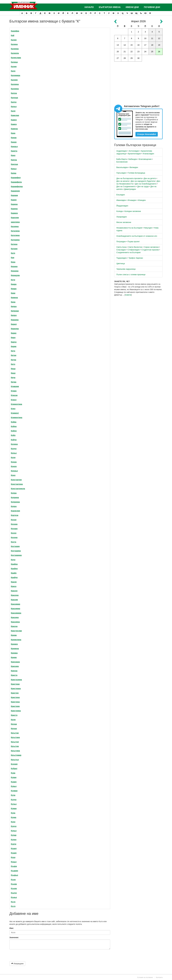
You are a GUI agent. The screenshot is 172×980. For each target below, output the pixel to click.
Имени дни (132, 7)
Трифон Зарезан (136, 258)
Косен (14, 533)
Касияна (15, 226)
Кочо (13, 560)
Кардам (14, 195)
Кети (13, 280)
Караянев (15, 191)
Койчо (14, 440)
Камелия (15, 115)
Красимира (16, 613)
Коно (13, 475)
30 (138, 58)
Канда (14, 138)
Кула (13, 795)
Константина (17, 484)
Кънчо (14, 893)
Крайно (14, 569)
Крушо (14, 729)
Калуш (14, 93)
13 (118, 45)
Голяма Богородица (137, 173)
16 (138, 45)
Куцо (13, 857)
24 (145, 52)
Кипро (14, 315)
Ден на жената (123, 181)
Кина (13, 302)
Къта (13, 902)
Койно (14, 431)
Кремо (14, 657)
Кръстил (15, 742)
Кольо (14, 453)
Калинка (15, 49)
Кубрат (14, 768)
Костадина (16, 551)
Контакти (159, 977)
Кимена (14, 298)
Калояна (15, 84)
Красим (14, 600)
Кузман (14, 791)
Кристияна (16, 711)
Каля (13, 111)
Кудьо (14, 786)
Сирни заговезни (151, 247)
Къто (13, 906)
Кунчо (14, 826)
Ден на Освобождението (146, 184)
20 (118, 52)
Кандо (14, 142)
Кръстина (15, 751)
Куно (13, 822)
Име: (12, 928)
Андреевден (122, 151)
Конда (14, 462)
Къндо (14, 888)
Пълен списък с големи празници (131, 275)
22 (132, 52)
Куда (13, 773)
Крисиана (15, 662)
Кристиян (15, 706)
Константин (16, 480)
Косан (14, 520)
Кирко (14, 333)
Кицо (13, 373)
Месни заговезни (124, 222)
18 (152, 45)
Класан (14, 395)
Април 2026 (138, 21)
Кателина (15, 235)
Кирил (14, 324)
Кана (13, 133)
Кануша (14, 164)
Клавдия (15, 386)
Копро (14, 506)
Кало (13, 71)
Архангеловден (134, 154)
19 (159, 45)
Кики (13, 293)
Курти (14, 844)
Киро (13, 338)
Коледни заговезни (133, 211)
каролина (15, 222)
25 (152, 52)
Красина (15, 617)
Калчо (14, 102)
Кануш (14, 160)
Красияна (15, 622)
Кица (13, 369)
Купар (14, 835)
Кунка (14, 817)
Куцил (14, 848)
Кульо (14, 804)
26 (159, 52)
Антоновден (134, 151)
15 (132, 45)
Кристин (15, 693)
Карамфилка (17, 186)
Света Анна (121, 247)
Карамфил (16, 178)
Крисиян (15, 666)
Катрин (14, 249)
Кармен (14, 213)
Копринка (15, 502)
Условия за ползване (145, 977)
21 (125, 52)
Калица (14, 62)
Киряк (14, 346)
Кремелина (16, 640)
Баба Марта (122, 159)
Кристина (15, 697)
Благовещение (145, 159)
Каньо (14, 169)
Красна (14, 626)
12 (159, 38)
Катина (14, 244)
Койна (14, 426)
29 (132, 58)
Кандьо (14, 146)
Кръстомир (16, 755)
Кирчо (14, 342)
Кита (13, 351)
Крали (14, 582)
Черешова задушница (126, 269)
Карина (14, 204)
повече (128, 295)
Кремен (14, 644)
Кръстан (15, 733)
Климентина (17, 417)
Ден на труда (143, 186)
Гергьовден (121, 173)
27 (118, 58)
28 (125, 58)
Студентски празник (150, 250)
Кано (13, 155)
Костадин (15, 546)
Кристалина (16, 680)
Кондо (14, 466)
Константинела (18, 489)
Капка (14, 173)
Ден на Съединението (126, 186)
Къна (13, 880)
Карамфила (16, 182)
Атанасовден (148, 154)
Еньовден (121, 195)
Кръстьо (15, 760)
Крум (13, 720)
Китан (14, 355)
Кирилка (15, 329)
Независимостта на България (129, 228)
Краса (14, 586)
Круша (14, 724)
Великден (134, 167)
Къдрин (14, 871)
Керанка (15, 271)
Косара (14, 529)
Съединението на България (128, 252)
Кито (13, 364)
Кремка (14, 653)
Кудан (14, 777)
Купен (14, 840)
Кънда (14, 884)
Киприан (15, 311)
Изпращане (17, 964)
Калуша (14, 98)
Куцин (14, 853)
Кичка (14, 382)
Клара (14, 391)
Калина (14, 44)
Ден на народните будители (143, 181)
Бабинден (133, 159)
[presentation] (24, 954)
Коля (13, 457)
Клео (13, 409)
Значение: (14, 937)
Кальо (14, 106)
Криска (14, 671)
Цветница (121, 263)
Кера (13, 262)
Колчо (14, 449)
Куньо (14, 831)
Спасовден (121, 250)
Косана (14, 524)
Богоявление (122, 162)
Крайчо (14, 577)
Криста (14, 675)
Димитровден (130, 189)
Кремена (15, 649)
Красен (14, 591)
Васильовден (122, 167)
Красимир (16, 604)
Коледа (120, 211)
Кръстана (15, 737)
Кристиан (15, 684)
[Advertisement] (138, 83)
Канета (14, 151)
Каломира (16, 75)
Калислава (16, 58)
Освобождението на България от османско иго (137, 236)
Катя (13, 253)
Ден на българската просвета (129, 178)
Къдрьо (14, 875)
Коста (14, 542)
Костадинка (16, 555)
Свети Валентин (135, 247)
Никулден (148, 228)
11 (152, 38)
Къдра (14, 866)
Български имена (110, 7)
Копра (14, 493)
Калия (14, 67)
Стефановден (134, 250)
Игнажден (132, 200)
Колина (14, 444)
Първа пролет (134, 242)
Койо (13, 435)
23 (138, 52)
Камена (14, 129)
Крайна (14, 564)
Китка (14, 360)
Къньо (14, 897)
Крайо (14, 573)
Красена (15, 595)
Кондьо (14, 471)
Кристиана (16, 689)
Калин (14, 40)
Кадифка (15, 31)
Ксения (14, 764)
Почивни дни (152, 7)
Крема (14, 635)
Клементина (16, 404)
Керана (14, 266)
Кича (13, 378)
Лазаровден (122, 217)
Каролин (15, 218)
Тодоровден (122, 258)
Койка (14, 422)
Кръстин (15, 746)
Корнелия (15, 511)
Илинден (142, 200)
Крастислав (16, 631)
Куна (13, 813)
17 (145, 45)
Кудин (14, 782)
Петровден (121, 242)
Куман (14, 808)
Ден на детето (150, 178)
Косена (14, 537)
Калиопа (15, 53)
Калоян (14, 80)
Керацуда (15, 275)
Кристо (14, 715)
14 (125, 45)
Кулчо (14, 800)
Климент (15, 413)
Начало (89, 7)
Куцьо (14, 862)
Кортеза (15, 515)
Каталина (15, 231)
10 (145, 38)
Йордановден (122, 206)
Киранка (15, 320)
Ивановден (121, 200)
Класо (14, 400)
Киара (14, 284)
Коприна (15, 497)
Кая (13, 258)
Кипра (14, 306)
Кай (13, 35)
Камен (14, 120)
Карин (14, 200)
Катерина (15, 240)
